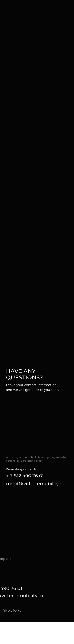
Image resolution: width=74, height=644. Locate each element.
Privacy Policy (12, 611)
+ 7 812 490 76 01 (25, 476)
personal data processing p (22, 461)
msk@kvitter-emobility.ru (35, 484)
